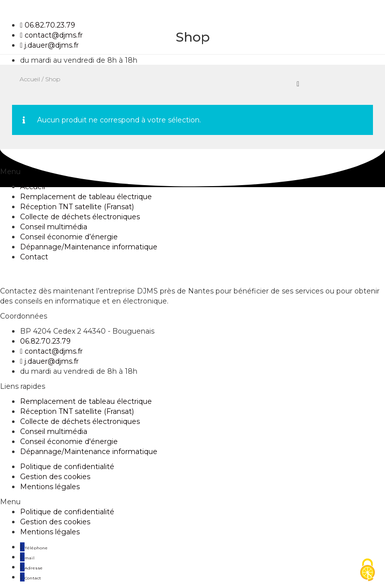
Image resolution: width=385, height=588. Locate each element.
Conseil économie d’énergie (69, 237)
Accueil (33, 187)
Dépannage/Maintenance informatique (89, 247)
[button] (192, 502)
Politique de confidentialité (67, 467)
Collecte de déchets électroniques (80, 217)
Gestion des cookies (55, 477)
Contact (34, 257)
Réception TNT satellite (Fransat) (77, 207)
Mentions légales (50, 487)
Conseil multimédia (54, 227)
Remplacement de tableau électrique (86, 197)
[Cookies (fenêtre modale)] (367, 571)
